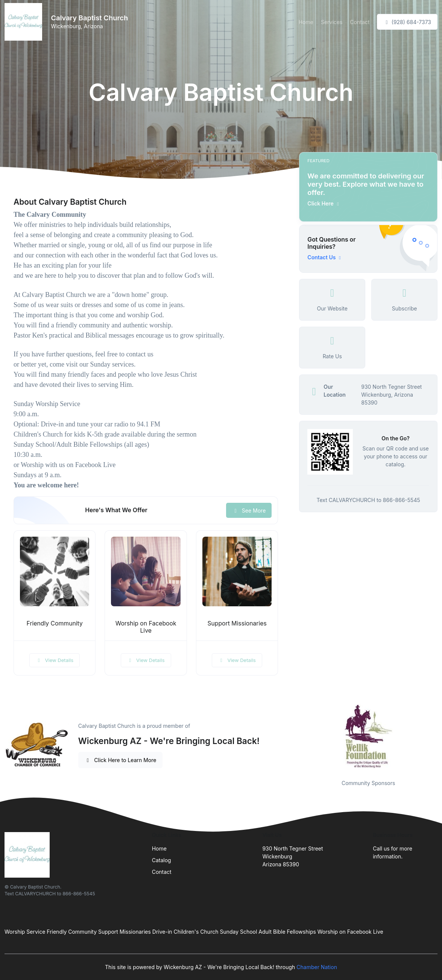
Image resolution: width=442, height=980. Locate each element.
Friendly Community (55, 623)
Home (306, 22)
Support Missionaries (237, 623)
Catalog (162, 860)
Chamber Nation (317, 967)
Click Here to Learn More (121, 760)
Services (332, 22)
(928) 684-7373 (407, 22)
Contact (360, 22)
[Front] (25, 22)
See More (249, 511)
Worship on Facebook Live (146, 627)
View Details (55, 660)
